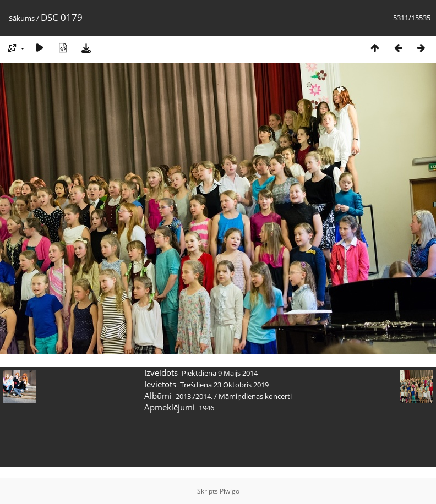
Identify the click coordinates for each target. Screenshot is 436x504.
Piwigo (230, 491)
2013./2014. (194, 396)
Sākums (22, 18)
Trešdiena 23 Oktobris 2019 (224, 385)
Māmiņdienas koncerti (255, 396)
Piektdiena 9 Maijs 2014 (220, 373)
